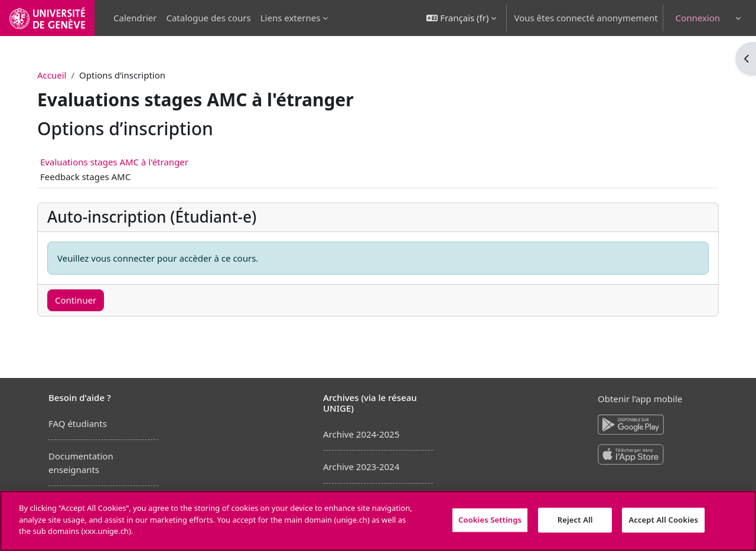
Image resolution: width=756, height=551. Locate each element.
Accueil (56, 75)
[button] (461, 18)
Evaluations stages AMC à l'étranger (119, 162)
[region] (378, 521)
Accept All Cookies (663, 520)
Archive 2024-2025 (361, 434)
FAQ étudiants (78, 423)
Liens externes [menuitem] (291, 18)
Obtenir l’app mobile (640, 399)
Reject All (575, 520)
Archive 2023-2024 (361, 467)
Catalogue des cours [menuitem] (208, 18)
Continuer (80, 300)
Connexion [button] (698, 18)
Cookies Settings (490, 520)
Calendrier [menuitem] (135, 18)
